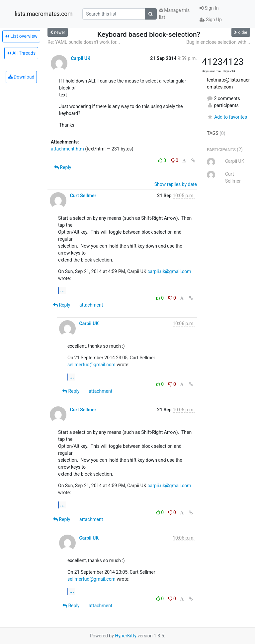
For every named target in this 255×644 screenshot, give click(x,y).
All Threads (21, 53)
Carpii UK (81, 58)
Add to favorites (227, 117)
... (62, 291)
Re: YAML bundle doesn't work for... (84, 42)
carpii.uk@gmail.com (169, 271)
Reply (63, 167)
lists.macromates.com (44, 14)
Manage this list (174, 14)
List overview (21, 36)
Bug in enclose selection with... (218, 42)
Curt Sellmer (83, 196)
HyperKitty (126, 636)
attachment (91, 305)
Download (21, 77)
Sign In (209, 8)
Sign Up (211, 20)
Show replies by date (176, 184)
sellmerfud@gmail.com (91, 365)
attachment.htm (67, 149)
